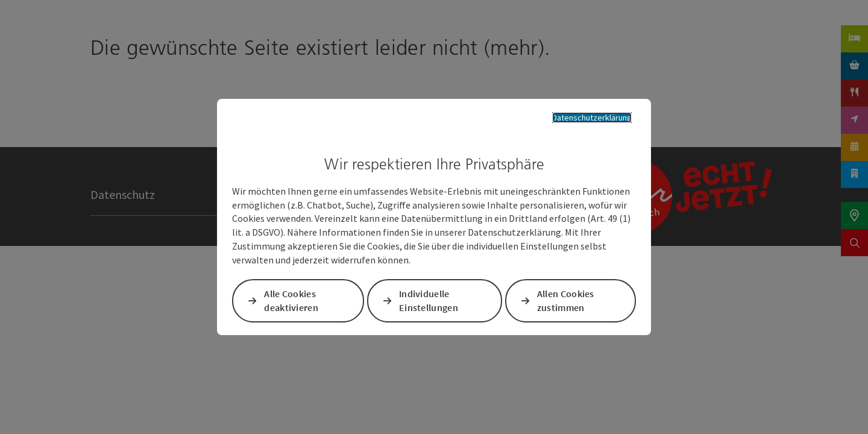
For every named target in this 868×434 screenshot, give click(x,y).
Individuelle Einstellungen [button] (429, 302)
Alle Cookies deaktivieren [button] (294, 302)
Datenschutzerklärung (583, 116)
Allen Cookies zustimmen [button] (565, 302)
